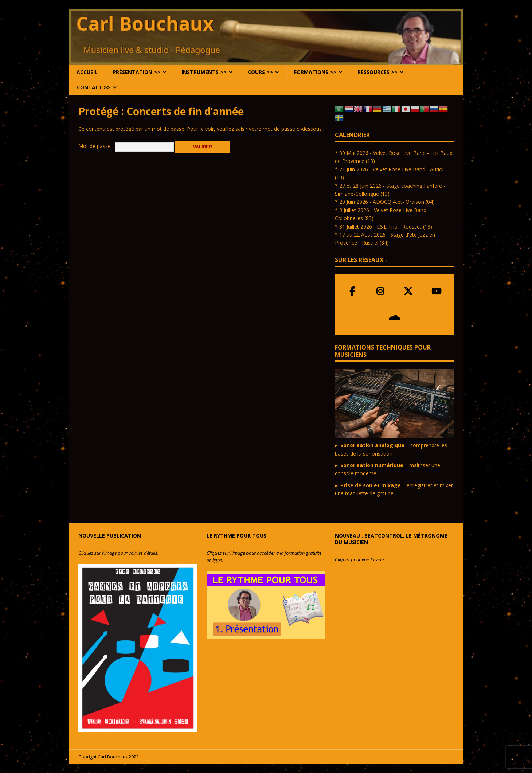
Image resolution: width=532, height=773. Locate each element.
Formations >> (315, 72)
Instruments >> (204, 72)
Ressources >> (378, 72)
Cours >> (260, 72)
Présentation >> (136, 72)
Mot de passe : (126, 146)
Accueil (87, 72)
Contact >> (94, 87)
